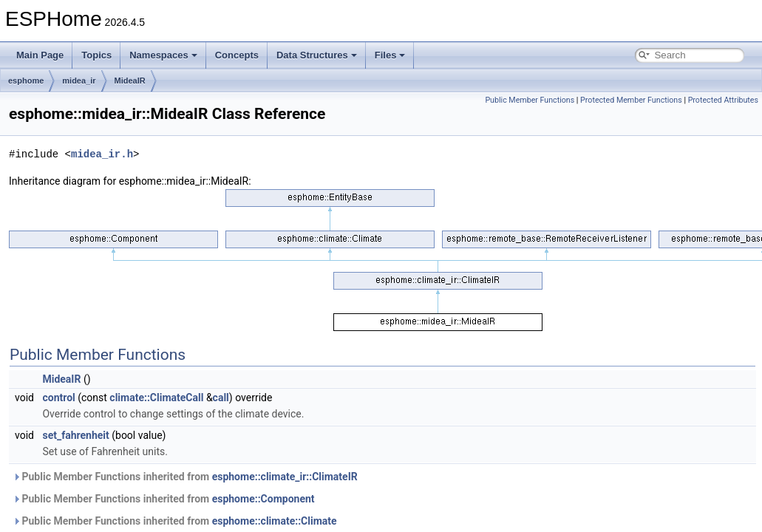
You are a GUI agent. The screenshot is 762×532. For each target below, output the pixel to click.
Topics (96, 55)
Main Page (40, 55)
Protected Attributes (723, 100)
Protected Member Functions (631, 100)
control (58, 398)
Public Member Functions (530, 100)
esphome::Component (263, 499)
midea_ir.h (102, 154)
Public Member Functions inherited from (185, 477)
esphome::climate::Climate (275, 521)
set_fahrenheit (75, 435)
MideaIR (130, 81)
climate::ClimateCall (156, 398)
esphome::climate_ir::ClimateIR (285, 477)
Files (390, 55)
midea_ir (79, 81)
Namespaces (163, 55)
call (221, 398)
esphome (26, 81)
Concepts (237, 55)
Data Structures (317, 55)
